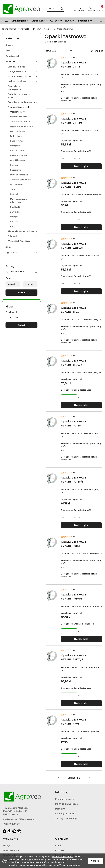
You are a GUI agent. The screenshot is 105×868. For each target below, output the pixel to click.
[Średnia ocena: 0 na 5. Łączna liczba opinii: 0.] (68, 58)
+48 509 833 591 (11, 824)
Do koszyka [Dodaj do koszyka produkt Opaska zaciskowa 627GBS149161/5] (81, 639)
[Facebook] (5, 831)
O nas (58, 845)
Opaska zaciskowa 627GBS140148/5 (73, 479)
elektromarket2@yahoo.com (18, 819)
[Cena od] (13, 284)
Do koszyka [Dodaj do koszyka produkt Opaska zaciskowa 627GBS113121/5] (81, 227)
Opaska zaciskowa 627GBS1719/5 (73, 721)
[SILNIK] (69, 21)
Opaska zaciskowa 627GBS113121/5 (73, 185)
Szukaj (22, 292)
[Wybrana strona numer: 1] (74, 778)
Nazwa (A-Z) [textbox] (50, 51)
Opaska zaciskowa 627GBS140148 (73, 423)
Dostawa (60, 809)
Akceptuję (96, 861)
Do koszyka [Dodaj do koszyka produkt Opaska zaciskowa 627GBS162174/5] (81, 703)
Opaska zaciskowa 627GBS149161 (73, 544)
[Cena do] (30, 284)
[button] (84, 21)
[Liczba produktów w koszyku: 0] (100, 9)
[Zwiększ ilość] (75, 158)
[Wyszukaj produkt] (55, 9)
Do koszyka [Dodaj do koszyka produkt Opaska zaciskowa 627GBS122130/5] (81, 291)
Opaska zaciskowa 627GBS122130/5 (73, 246)
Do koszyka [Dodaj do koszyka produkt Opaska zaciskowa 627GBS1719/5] (81, 764)
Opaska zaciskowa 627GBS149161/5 (73, 596)
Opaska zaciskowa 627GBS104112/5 (73, 120)
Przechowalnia (11, 850)
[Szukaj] (36, 272)
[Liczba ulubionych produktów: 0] (91, 9)
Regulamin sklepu (65, 799)
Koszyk (7, 845)
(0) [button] (74, 58)
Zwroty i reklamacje (66, 818)
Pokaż (22, 325)
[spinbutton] (69, 158)
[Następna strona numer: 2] (89, 778)
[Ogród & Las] (39, 21)
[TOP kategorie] (16, 21)
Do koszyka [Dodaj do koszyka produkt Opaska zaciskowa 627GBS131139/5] (81, 405)
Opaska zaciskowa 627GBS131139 (73, 310)
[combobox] (58, 51)
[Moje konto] (79, 9)
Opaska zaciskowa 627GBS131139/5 (73, 362)
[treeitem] (21, 45)
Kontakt (60, 850)
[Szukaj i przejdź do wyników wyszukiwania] (62, 9)
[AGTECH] (56, 21)
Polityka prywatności (67, 804)
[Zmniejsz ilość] (63, 158)
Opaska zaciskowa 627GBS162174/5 (73, 657)
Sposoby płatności (65, 813)
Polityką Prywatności (63, 857)
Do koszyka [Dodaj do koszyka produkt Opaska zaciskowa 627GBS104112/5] (81, 166)
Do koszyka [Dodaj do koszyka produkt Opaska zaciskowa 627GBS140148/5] (81, 525)
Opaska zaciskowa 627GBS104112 (73, 64)
